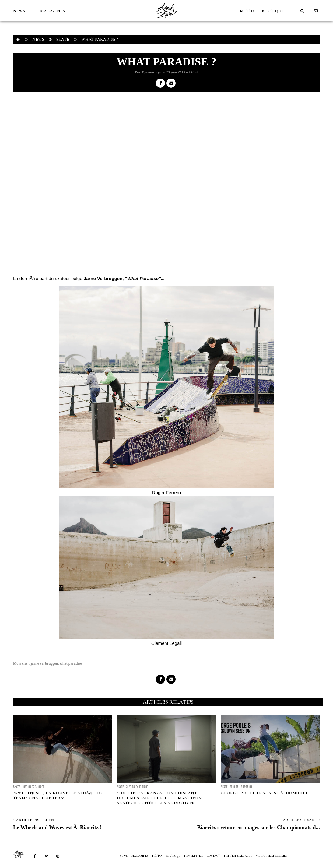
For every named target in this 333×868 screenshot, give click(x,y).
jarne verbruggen (44, 663)
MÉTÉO (247, 11)
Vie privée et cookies (271, 856)
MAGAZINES (53, 11)
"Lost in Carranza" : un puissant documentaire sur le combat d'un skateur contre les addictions (159, 798)
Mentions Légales (238, 856)
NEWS (19, 11)
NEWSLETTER (193, 856)
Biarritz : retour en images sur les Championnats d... (259, 828)
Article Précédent (36, 820)
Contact (213, 856)
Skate (63, 39)
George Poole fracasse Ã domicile (265, 793)
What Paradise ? (100, 39)
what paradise (71, 663)
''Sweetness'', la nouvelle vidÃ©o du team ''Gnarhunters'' (58, 796)
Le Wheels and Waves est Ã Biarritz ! (57, 828)
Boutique (273, 11)
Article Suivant (300, 820)
